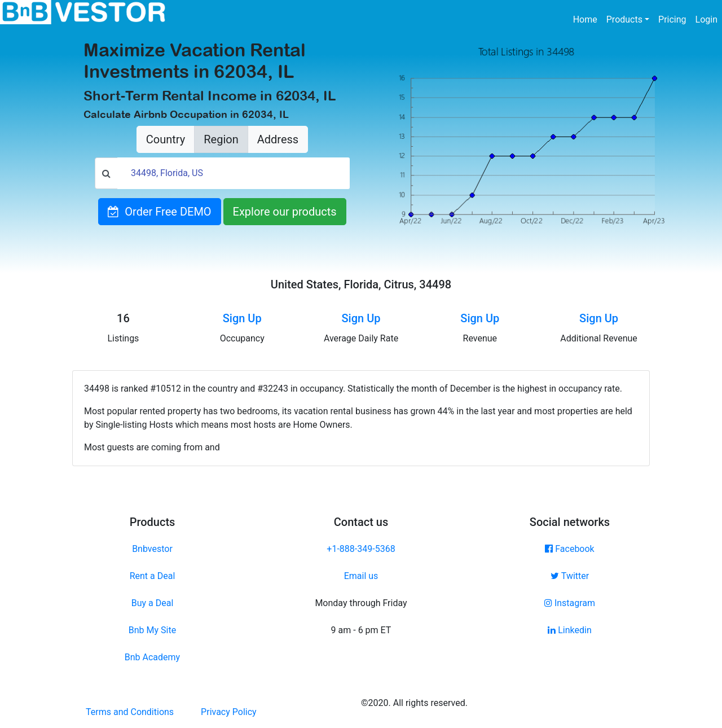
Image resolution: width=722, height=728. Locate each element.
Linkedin (570, 630)
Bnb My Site (152, 630)
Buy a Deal (153, 603)
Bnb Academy (152, 657)
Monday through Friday (361, 603)
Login (706, 19)
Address (278, 139)
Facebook (569, 549)
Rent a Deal (153, 576)
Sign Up (242, 318)
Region (221, 139)
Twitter (570, 576)
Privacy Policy (229, 712)
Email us (361, 576)
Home (587, 19)
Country (166, 139)
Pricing (672, 19)
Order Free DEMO (159, 212)
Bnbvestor (152, 549)
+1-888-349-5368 (361, 549)
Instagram (570, 603)
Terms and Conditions (130, 712)
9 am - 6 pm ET (361, 630)
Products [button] (624, 19)
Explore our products (285, 212)
